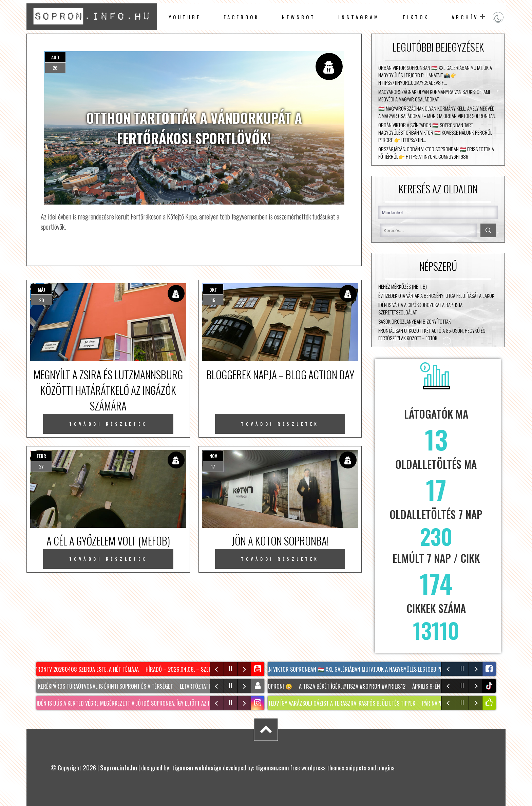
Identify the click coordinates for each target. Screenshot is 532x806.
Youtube (185, 17)
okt (213, 290)
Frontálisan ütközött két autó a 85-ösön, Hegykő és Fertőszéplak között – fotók (432, 334)
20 (42, 300)
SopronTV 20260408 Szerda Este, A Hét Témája (85, 669)
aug (55, 57)
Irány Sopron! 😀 (274, 686)
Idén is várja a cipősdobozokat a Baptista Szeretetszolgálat (420, 308)
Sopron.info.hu (119, 767)
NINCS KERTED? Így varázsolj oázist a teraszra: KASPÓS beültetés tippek (333, 703)
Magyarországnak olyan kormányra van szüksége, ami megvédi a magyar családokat (434, 95)
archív (465, 17)
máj (41, 290)
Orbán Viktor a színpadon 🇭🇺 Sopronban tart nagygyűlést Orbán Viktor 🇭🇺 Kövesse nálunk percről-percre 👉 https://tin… (436, 132)
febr (41, 456)
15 (213, 300)
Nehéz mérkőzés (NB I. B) (403, 286)
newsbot (299, 17)
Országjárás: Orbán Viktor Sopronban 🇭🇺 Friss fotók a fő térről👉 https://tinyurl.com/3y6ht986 (436, 153)
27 (41, 466)
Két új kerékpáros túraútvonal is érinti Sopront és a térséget (100, 686)
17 (213, 466)
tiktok (490, 686)
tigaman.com (272, 767)
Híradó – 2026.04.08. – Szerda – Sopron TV (198, 669)
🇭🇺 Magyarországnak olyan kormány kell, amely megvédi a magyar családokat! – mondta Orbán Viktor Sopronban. (437, 112)
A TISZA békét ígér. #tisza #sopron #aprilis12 (355, 686)
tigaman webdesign (197, 767)
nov (213, 456)
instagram (359, 17)
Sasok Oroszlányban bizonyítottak (415, 321)
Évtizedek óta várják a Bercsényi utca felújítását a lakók (436, 295)
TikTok (416, 17)
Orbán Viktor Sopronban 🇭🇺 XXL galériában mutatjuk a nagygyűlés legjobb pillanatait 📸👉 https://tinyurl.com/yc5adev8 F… (435, 75)
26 (55, 68)
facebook (241, 17)
